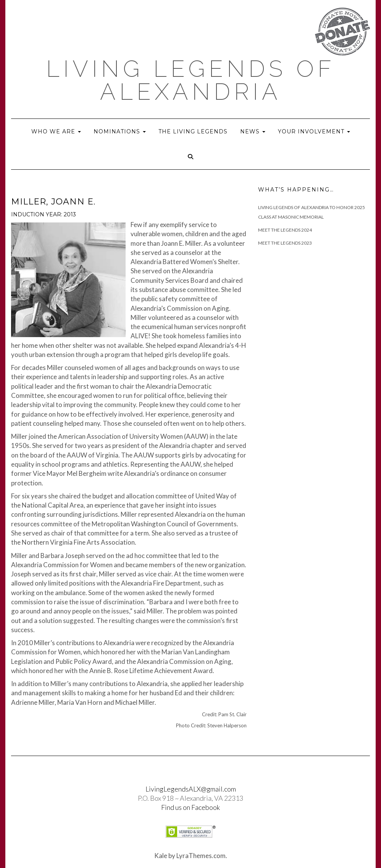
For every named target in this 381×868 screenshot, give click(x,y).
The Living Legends (193, 131)
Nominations (120, 131)
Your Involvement (314, 131)
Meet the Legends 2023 (285, 243)
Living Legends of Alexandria (191, 80)
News (253, 131)
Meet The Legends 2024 (285, 230)
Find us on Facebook (190, 807)
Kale (161, 856)
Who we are (56, 131)
